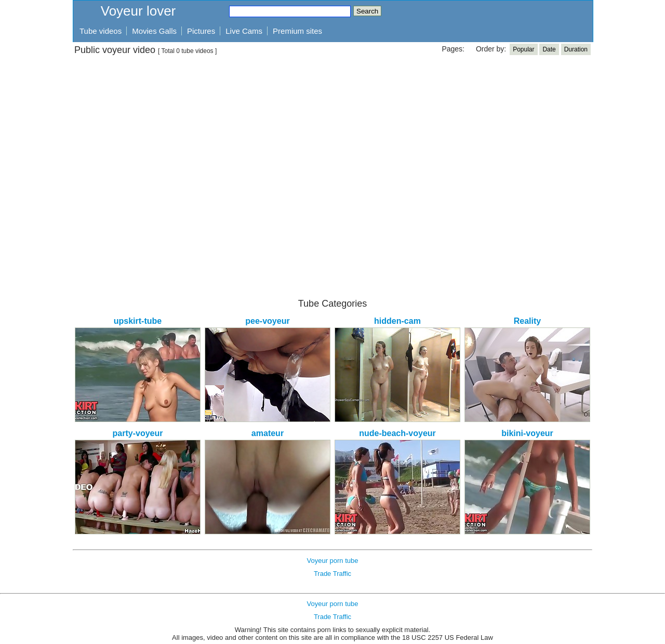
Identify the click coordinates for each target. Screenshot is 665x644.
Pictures (201, 31)
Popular (523, 49)
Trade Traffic (332, 574)
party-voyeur (138, 433)
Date (549, 49)
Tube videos (101, 31)
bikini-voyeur (527, 433)
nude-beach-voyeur (397, 433)
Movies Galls (154, 31)
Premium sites (297, 31)
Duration (576, 49)
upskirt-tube (138, 321)
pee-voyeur (267, 321)
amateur (268, 433)
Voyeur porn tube (332, 561)
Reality (527, 321)
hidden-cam (397, 321)
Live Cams (244, 31)
